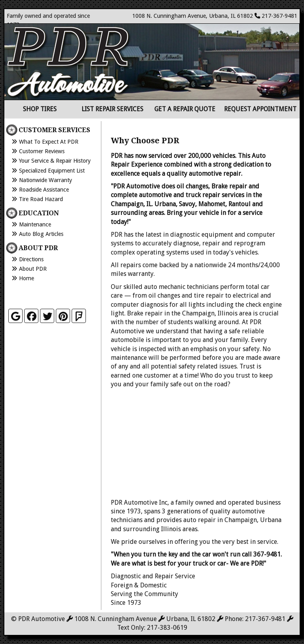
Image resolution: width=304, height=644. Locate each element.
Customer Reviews (42, 151)
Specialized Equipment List (52, 171)
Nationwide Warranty (46, 180)
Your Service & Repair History (55, 161)
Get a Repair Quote (185, 109)
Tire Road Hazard (41, 199)
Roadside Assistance (44, 190)
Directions (31, 259)
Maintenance (35, 224)
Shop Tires (40, 109)
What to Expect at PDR (49, 142)
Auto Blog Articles (41, 234)
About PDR (33, 269)
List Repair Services (112, 109)
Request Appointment (260, 109)
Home (27, 278)
